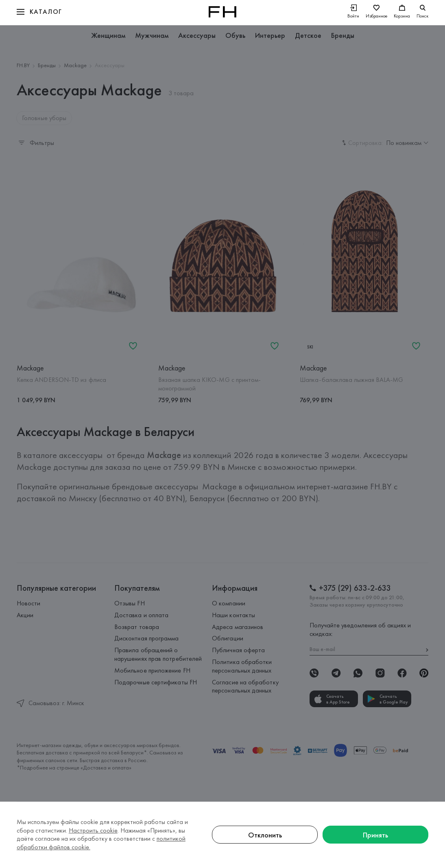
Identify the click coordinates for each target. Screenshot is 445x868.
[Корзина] (402, 12)
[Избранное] (376, 12)
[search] (422, 12)
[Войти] (353, 12)
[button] (39, 12)
